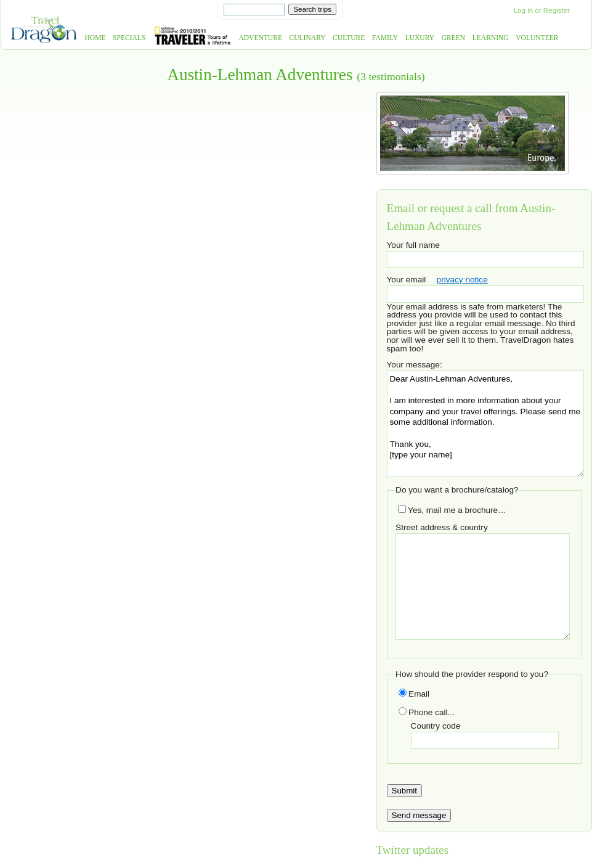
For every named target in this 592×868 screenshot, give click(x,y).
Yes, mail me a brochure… (452, 510)
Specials (129, 38)
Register (557, 10)
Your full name (413, 245)
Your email (407, 280)
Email (414, 694)
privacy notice (462, 280)
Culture (349, 38)
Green (454, 38)
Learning (491, 38)
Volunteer (537, 38)
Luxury (420, 38)
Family (385, 38)
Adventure (260, 38)
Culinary (308, 38)
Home (95, 38)
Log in (523, 10)
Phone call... (427, 712)
